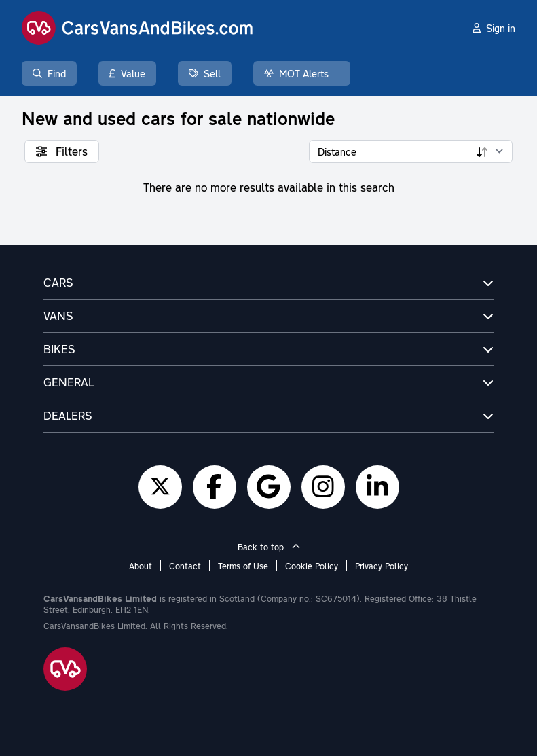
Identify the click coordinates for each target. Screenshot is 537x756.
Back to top (269, 547)
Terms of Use (243, 566)
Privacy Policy (382, 566)
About (141, 566)
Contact (185, 566)
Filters (62, 151)
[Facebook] (214, 487)
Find (49, 73)
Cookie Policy (312, 566)
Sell (205, 73)
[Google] (268, 487)
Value (127, 73)
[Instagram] (323, 487)
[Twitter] (160, 487)
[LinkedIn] (377, 487)
